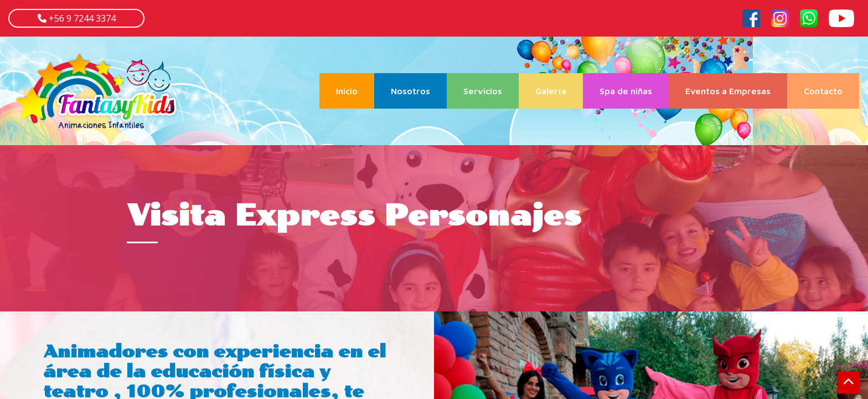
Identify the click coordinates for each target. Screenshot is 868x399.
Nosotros (410, 91)
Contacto (823, 91)
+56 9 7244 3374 (81, 18)
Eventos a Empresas (728, 91)
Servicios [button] (483, 91)
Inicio (355, 90)
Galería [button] (551, 91)
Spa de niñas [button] (626, 91)
